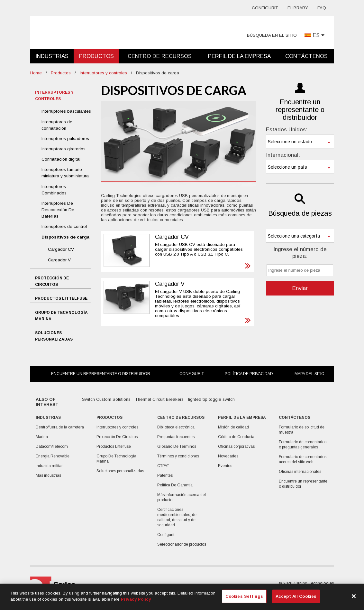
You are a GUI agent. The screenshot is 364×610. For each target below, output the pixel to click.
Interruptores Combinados (54, 190)
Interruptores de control (64, 226)
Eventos (225, 466)
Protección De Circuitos (52, 281)
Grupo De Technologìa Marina (61, 316)
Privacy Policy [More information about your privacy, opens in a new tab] (136, 599)
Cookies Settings (244, 596)
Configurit (265, 8)
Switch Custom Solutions (106, 399)
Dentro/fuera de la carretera (60, 427)
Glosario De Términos (177, 446)
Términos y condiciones (178, 456)
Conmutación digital (61, 159)
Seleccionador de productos (182, 544)
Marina (42, 437)
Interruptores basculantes (66, 111)
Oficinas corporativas (236, 446)
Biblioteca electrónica (176, 427)
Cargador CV (61, 249)
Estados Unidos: (287, 130)
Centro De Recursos (160, 56)
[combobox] (300, 141)
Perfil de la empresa (239, 56)
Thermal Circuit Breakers (159, 399)
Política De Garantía (175, 485)
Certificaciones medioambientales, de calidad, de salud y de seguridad (177, 517)
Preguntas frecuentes (176, 437)
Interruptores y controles (103, 73)
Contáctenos (306, 56)
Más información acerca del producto (182, 497)
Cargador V (59, 260)
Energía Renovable (53, 456)
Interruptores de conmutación (57, 125)
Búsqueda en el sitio (272, 35)
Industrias (52, 56)
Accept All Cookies (296, 596)
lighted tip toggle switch (211, 399)
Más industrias (48, 475)
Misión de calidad (233, 427)
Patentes (165, 475)
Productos (96, 56)
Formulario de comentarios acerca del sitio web (303, 459)
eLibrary (298, 8)
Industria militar (49, 466)
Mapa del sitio (309, 374)
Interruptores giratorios (64, 149)
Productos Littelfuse (61, 298)
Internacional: (283, 155)
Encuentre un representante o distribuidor (101, 374)
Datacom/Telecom (52, 446)
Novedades (228, 456)
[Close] (354, 596)
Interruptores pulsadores (65, 139)
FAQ (322, 8)
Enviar (300, 288)
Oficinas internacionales (300, 472)
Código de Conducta (236, 437)
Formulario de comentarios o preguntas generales (303, 445)
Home (36, 73)
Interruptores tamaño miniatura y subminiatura (65, 173)
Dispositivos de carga (65, 237)
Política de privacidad (249, 374)
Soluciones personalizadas (54, 336)
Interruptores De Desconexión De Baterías (58, 210)
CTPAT (163, 466)
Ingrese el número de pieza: (300, 253)
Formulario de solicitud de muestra (302, 430)
